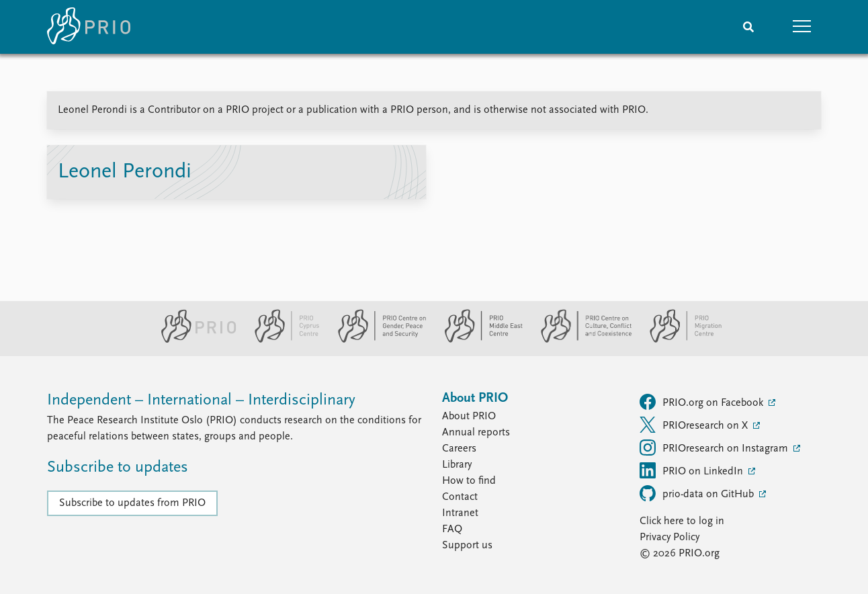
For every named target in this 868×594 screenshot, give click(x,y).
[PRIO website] (193, 340)
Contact (460, 497)
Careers (459, 449)
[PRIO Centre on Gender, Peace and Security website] (377, 340)
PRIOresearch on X (695, 425)
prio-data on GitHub (698, 493)
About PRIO (469, 417)
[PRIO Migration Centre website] (679, 340)
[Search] (748, 27)
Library (457, 465)
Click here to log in (682, 521)
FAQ (452, 529)
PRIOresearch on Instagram (715, 448)
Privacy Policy (669, 538)
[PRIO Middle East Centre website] (478, 340)
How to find (469, 481)
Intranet (460, 513)
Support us (467, 546)
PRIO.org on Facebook (703, 402)
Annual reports (476, 433)
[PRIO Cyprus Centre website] (281, 340)
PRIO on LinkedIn (693, 470)
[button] (802, 27)
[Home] (89, 27)
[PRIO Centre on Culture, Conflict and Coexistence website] (581, 340)
